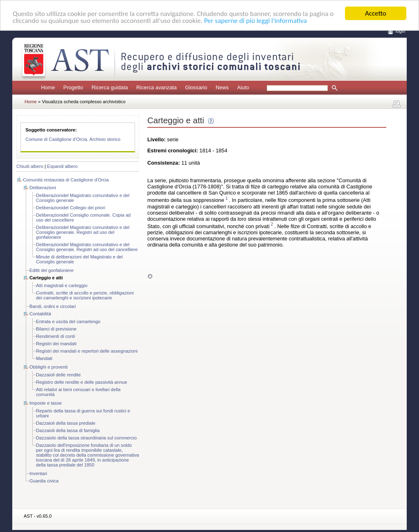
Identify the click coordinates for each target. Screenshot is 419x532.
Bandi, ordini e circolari (53, 306)
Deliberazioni (43, 188)
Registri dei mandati (56, 344)
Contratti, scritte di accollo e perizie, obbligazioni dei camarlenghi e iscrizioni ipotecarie (85, 295)
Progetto (73, 87)
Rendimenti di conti (55, 336)
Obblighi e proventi (48, 367)
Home (48, 87)
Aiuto (243, 87)
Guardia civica (44, 481)
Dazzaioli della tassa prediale (66, 423)
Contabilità (40, 314)
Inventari (38, 473)
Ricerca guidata (110, 87)
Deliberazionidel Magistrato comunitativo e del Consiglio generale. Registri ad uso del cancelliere (87, 247)
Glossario (196, 87)
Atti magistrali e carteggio (62, 285)
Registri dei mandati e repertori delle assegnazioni (87, 351)
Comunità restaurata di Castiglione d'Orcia (66, 180)
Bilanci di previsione (56, 329)
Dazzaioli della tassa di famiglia (68, 430)
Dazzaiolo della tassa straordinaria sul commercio (86, 438)
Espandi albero (62, 166)
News (222, 87)
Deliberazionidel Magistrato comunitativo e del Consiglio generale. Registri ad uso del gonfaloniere (83, 232)
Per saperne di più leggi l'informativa (256, 21)
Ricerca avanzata (157, 87)
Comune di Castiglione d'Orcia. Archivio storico (73, 139)
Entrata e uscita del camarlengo (68, 321)
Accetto (376, 13)
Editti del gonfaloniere (52, 270)
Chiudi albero (30, 166)
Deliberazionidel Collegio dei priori (71, 208)
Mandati (44, 358)
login (401, 31)
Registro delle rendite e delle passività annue (82, 382)
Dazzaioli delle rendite (58, 375)
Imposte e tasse (46, 403)
